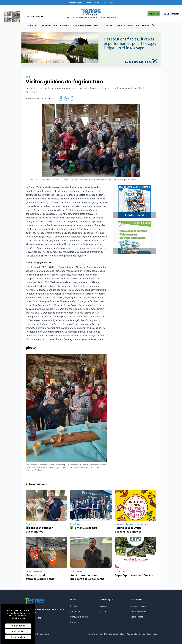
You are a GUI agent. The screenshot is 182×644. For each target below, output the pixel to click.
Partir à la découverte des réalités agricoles (128, 530)
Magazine (134, 25)
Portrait (145, 25)
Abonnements (137, 617)
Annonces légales (138, 606)
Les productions (49, 25)
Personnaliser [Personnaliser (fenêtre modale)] (18, 637)
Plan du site (132, 634)
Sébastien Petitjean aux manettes (39, 530)
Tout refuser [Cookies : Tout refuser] (18, 631)
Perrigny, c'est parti (84, 528)
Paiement (75, 622)
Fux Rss (74, 606)
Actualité (33, 25)
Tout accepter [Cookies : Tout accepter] (18, 626)
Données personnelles (114, 634)
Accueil (104, 606)
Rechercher (76, 611)
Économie (107, 25)
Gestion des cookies (148, 634)
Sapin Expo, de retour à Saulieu (134, 575)
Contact (104, 611)
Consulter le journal (79, 617)
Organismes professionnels (85, 25)
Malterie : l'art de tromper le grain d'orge (40, 577)
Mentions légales (95, 634)
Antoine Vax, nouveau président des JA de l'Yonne (87, 577)
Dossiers (120, 25)
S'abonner (154, 14)
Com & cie (44, 634)
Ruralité (65, 25)
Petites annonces (138, 611)
